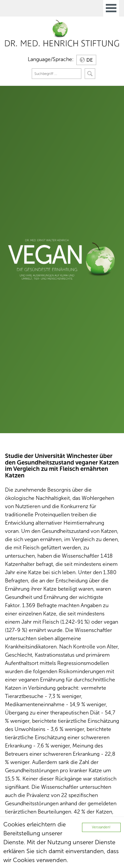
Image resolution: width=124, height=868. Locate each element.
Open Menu (111, 8)
